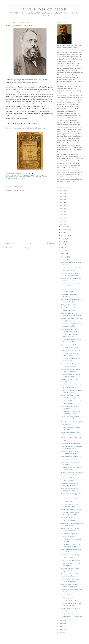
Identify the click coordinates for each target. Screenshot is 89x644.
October (64, 233)
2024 (61, 194)
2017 (61, 215)
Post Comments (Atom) (22, 248)
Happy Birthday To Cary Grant (70, 443)
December (65, 227)
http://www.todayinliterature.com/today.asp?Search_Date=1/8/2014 (27, 128)
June (63, 245)
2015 (61, 221)
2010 (61, 630)
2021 (61, 203)
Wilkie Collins (19, 179)
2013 (61, 621)
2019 (61, 209)
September (65, 236)
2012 (61, 624)
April (63, 251)
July (63, 242)
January (64, 260)
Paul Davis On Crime (45, 9)
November (65, 230)
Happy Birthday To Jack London (71, 509)
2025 (61, 191)
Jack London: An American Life (71, 350)
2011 (61, 627)
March (64, 254)
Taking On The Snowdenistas (70, 305)
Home (30, 244)
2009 (61, 633)
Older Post (51, 244)
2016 (61, 218)
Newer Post (10, 244)
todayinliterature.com (25, 177)
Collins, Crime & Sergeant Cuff (71, 560)
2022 (61, 200)
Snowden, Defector (67, 595)
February (64, 257)
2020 (61, 206)
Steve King (40, 175)
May (63, 248)
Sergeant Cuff (29, 175)
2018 (61, 212)
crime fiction (17, 175)
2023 (61, 197)
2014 (61, 224)
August (64, 239)
